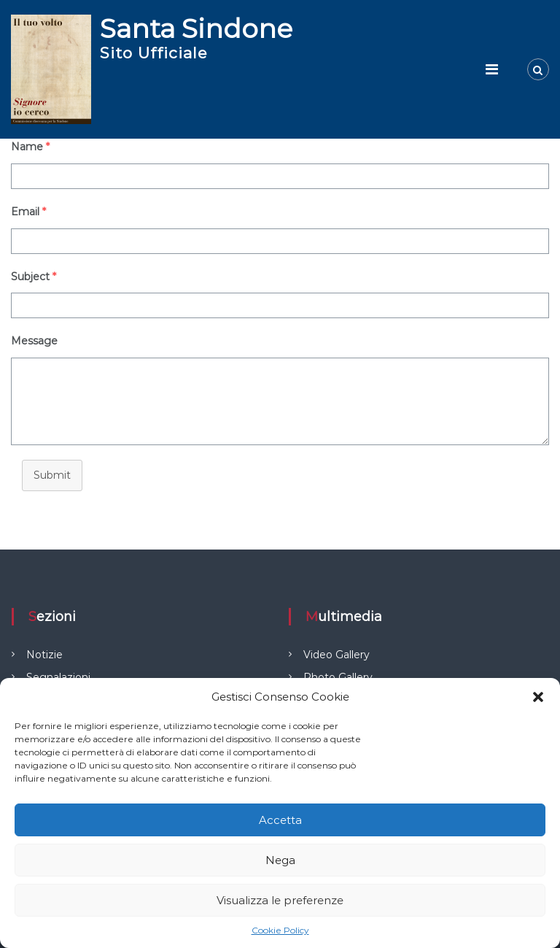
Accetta (280, 820)
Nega (280, 860)
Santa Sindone (196, 28)
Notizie (44, 655)
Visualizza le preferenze (280, 900)
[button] (538, 697)
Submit (52, 475)
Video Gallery (337, 655)
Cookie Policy (280, 930)
